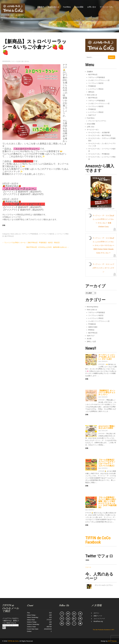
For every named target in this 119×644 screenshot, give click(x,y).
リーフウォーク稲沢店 (47, 234)
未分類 (89, 339)
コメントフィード (99, 619)
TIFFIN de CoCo (13, 641)
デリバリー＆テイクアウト (97, 121)
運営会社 (91, 92)
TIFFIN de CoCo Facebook (98, 540)
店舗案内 (41, 7)
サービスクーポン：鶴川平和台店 (100, 135)
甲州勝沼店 (92, 86)
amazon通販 (79, 7)
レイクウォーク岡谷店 (96, 89)
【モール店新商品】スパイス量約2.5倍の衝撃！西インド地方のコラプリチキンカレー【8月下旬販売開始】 (107, 502)
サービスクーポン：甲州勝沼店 (99, 154)
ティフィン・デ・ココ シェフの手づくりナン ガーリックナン (103, 268)
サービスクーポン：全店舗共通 (99, 132)
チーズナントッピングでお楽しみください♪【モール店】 (107, 357)
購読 (4, 628)
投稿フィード (98, 616)
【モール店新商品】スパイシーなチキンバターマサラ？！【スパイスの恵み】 (107, 463)
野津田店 (91, 330)
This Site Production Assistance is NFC (103, 630)
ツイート (88, 567)
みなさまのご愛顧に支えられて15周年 (107, 427)
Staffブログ (92, 115)
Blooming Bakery (93, 307)
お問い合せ (92, 7)
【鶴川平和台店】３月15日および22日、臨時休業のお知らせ (47, 247)
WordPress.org (98, 621)
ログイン (96, 613)
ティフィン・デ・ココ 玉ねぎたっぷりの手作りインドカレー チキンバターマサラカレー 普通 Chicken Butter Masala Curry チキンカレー (103, 245)
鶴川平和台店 (9, 236)
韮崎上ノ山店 (91, 341)
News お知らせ (54, 7)
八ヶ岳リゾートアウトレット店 (99, 80)
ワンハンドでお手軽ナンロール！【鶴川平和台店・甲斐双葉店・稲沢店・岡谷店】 (31, 243)
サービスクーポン (107, 7)
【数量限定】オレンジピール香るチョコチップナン (107, 393)
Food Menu (67, 7)
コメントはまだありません (20, 61)
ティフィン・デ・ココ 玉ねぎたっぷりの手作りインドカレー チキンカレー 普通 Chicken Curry (103, 221)
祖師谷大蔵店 (93, 327)
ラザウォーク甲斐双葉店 (30, 234)
